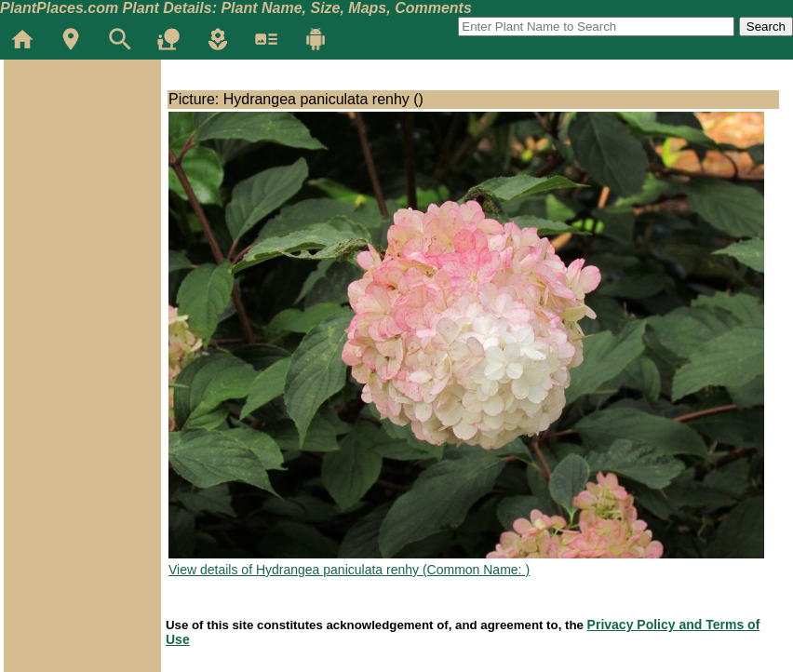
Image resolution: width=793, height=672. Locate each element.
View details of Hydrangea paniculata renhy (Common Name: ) (349, 570)
